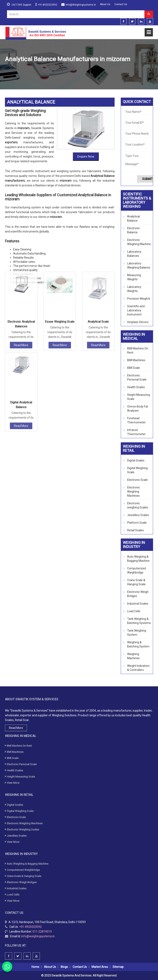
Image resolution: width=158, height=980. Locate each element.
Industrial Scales (138, 604)
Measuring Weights (134, 277)
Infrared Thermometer (136, 432)
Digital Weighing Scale (137, 470)
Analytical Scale (98, 229)
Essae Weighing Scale (60, 229)
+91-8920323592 (48, 5)
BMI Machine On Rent (138, 350)
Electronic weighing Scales (138, 505)
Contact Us (121, 4)
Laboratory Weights (134, 289)
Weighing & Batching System (138, 644)
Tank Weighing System (137, 633)
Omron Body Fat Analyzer (138, 409)
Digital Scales (136, 460)
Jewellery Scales (138, 515)
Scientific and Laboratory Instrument (136, 310)
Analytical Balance (134, 218)
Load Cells (134, 611)
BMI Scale (134, 368)
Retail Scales (135, 530)
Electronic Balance (134, 230)
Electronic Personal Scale (137, 377)
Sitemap (118, 967)
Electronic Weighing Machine (139, 242)
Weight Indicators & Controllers (138, 668)
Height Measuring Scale (139, 397)
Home (9, 69)
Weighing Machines (133, 656)
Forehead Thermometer (136, 420)
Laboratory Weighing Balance (139, 265)
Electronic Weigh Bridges (138, 594)
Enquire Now (86, 124)
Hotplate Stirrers (138, 322)
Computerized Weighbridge (137, 570)
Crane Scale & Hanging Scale (136, 582)
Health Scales (136, 387)
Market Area (100, 967)
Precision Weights (139, 299)
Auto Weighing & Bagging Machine (138, 559)
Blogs (64, 967)
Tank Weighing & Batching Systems (139, 621)
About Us (105, 4)
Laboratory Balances (134, 254)
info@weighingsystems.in (81, 5)
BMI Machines (136, 360)
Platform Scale (137, 523)
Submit (147, 179)
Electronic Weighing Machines (134, 492)
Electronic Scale (137, 480)
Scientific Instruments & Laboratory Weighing (46, 69)
